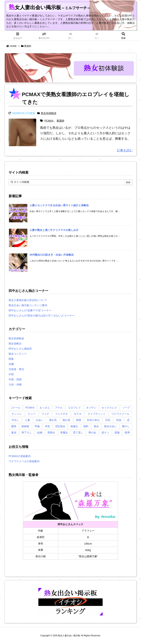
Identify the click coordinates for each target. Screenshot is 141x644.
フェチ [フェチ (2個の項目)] (45, 414)
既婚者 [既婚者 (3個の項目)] (25, 426)
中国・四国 (15, 379)
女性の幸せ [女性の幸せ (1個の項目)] (93, 420)
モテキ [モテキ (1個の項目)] (78, 414)
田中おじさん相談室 (20, 349)
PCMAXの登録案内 (20, 456)
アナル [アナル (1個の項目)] (59, 408)
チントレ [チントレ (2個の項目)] (17, 414)
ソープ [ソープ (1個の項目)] (126, 408)
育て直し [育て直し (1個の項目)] (78, 433)
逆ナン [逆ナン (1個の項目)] (105, 433)
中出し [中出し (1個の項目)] (15, 420)
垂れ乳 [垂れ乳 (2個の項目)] (53, 420)
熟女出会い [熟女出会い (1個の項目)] (111, 426)
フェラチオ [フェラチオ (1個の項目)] (62, 414)
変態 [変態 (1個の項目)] (79, 420)
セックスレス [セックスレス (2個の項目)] (109, 408)
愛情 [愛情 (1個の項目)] (14, 426)
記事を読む (125, 150)
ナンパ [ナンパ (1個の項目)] (32, 414)
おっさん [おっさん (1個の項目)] (45, 408)
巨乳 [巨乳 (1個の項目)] (108, 420)
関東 (11, 359)
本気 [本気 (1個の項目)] (47, 426)
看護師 (60, 121)
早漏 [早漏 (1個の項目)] (37, 426)
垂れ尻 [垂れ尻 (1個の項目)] (66, 420)
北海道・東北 (16, 369)
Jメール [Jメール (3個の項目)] (16, 408)
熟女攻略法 (15, 344)
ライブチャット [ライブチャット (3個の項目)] (97, 414)
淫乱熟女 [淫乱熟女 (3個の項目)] (60, 426)
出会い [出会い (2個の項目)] (40, 420)
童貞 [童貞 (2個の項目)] (14, 433)
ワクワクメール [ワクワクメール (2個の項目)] (120, 414)
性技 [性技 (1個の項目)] (119, 420)
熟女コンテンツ (18, 354)
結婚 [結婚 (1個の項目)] (40, 433)
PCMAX (49, 121)
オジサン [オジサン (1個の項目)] (91, 408)
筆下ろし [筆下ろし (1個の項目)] (27, 433)
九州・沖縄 (15, 385)
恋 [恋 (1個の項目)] (128, 420)
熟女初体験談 (49, 113)
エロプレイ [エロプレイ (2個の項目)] (75, 408)
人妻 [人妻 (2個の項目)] (28, 420)
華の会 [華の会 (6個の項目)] (92, 433)
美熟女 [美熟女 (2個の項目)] (51, 433)
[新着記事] (59, 205)
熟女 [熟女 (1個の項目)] (96, 426)
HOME (13, 46)
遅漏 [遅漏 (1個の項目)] (117, 433)
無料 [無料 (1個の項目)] (86, 426)
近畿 (11, 364)
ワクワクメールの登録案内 (24, 461)
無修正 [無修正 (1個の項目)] (74, 426)
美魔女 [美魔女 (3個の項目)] (64, 433)
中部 (11, 374)
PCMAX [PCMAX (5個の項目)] (30, 408)
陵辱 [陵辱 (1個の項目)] (127, 433)
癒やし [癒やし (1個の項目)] (126, 426)
